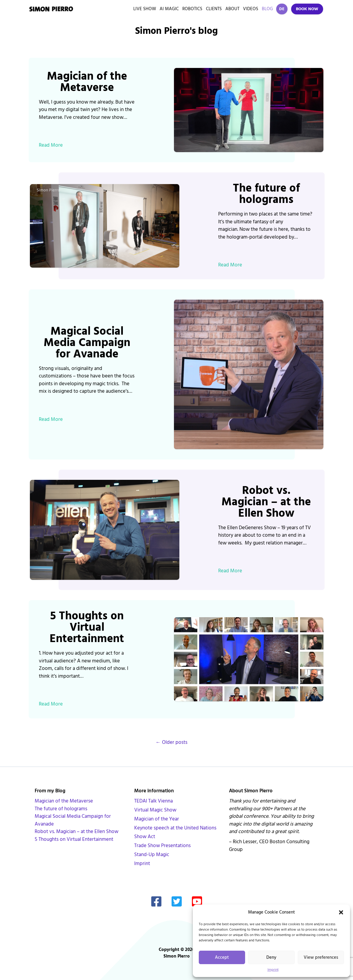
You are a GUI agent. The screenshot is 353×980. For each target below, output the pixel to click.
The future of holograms (266, 194)
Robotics (192, 9)
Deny (271, 957)
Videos (251, 9)
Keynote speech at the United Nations (175, 828)
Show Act (145, 837)
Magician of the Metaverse (87, 82)
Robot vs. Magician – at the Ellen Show (266, 502)
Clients (214, 9)
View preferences (321, 957)
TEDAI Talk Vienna (153, 801)
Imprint (273, 970)
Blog (267, 9)
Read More (51, 145)
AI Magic (169, 9)
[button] (341, 912)
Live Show (145, 9)
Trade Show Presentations (162, 846)
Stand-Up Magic (152, 855)
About (232, 9)
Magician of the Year (157, 819)
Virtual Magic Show (155, 810)
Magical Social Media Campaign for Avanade (87, 343)
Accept (222, 957)
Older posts (172, 742)
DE (282, 9)
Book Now (307, 9)
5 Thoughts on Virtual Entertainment (87, 627)
